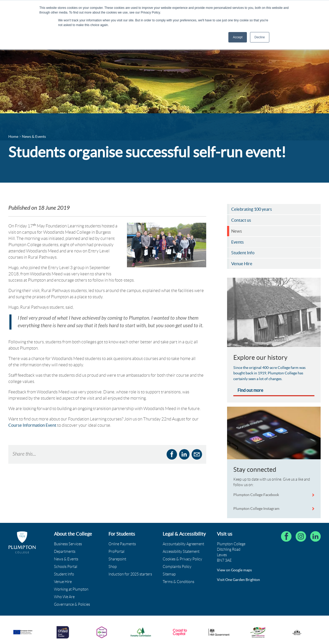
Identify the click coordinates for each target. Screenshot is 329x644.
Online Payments (122, 544)
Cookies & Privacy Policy (182, 559)
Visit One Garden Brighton (238, 580)
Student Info (64, 574)
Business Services (68, 544)
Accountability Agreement (183, 544)
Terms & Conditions (178, 582)
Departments (65, 552)
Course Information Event (32, 425)
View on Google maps (234, 570)
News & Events (66, 559)
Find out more (250, 390)
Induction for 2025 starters (130, 574)
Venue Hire (63, 582)
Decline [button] (260, 37)
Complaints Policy (177, 567)
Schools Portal (66, 567)
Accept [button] (238, 37)
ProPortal (116, 552)
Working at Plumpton (71, 589)
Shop (113, 567)
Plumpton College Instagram (256, 509)
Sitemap (169, 574)
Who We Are (64, 597)
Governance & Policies (72, 604)
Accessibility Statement (181, 552)
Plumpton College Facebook (257, 495)
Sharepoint (117, 559)
